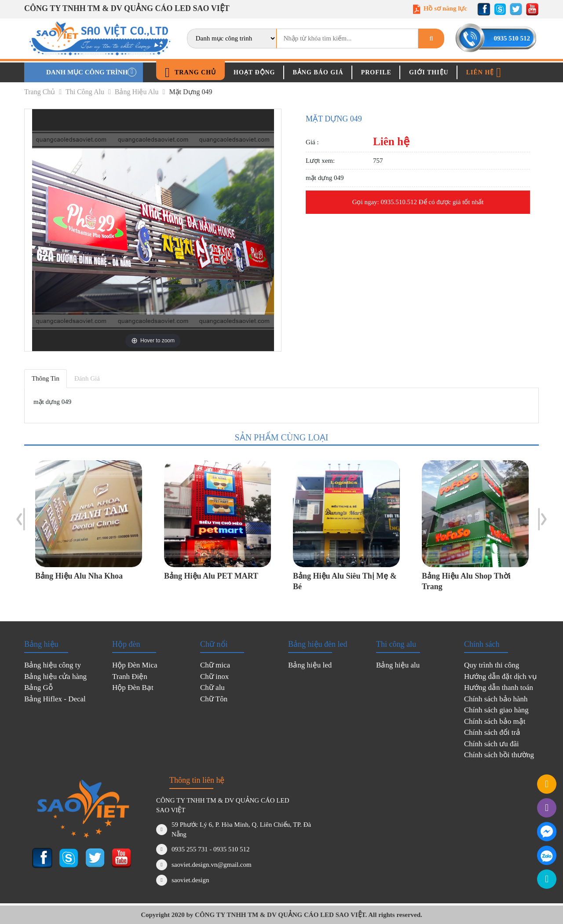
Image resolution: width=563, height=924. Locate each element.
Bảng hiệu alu (140, 92)
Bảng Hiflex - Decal (55, 699)
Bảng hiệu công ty (53, 665)
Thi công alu (88, 92)
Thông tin (46, 378)
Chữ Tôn (214, 699)
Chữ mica (215, 665)
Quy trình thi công (492, 665)
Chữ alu (212, 687)
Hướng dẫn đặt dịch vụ (501, 676)
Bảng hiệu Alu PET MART (211, 576)
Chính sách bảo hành (496, 699)
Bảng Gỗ (38, 687)
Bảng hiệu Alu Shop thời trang (466, 581)
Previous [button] (21, 519)
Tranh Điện (130, 676)
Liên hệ (484, 73)
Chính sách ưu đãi (492, 744)
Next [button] (542, 519)
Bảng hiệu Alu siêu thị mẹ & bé (345, 581)
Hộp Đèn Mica (135, 665)
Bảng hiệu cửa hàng (55, 676)
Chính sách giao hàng (496, 710)
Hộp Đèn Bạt (133, 687)
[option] (89, 527)
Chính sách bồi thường (499, 755)
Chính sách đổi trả (492, 732)
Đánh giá (87, 378)
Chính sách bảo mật (495, 721)
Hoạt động (254, 72)
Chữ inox (214, 676)
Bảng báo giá (318, 72)
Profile (376, 72)
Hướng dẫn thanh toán (499, 687)
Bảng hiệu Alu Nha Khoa (79, 576)
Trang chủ (190, 73)
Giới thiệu (429, 72)
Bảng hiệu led (310, 665)
